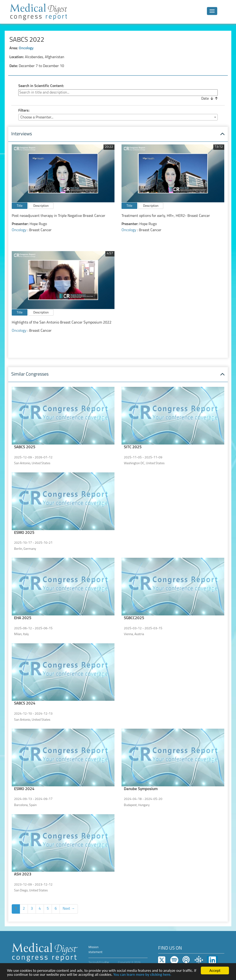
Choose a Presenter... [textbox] (37, 117)
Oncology (26, 48)
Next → (69, 909)
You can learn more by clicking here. (142, 975)
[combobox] (118, 117)
